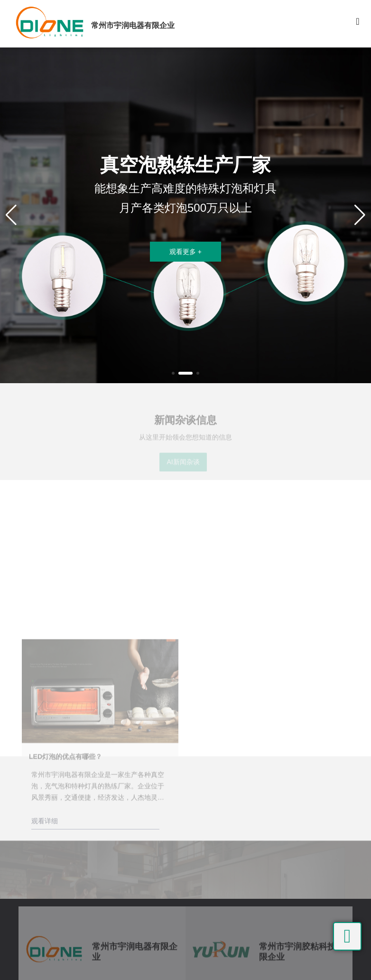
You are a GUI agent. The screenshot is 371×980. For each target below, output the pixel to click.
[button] (173, 373)
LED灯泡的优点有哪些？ (65, 822)
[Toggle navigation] (358, 24)
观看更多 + (185, 252)
